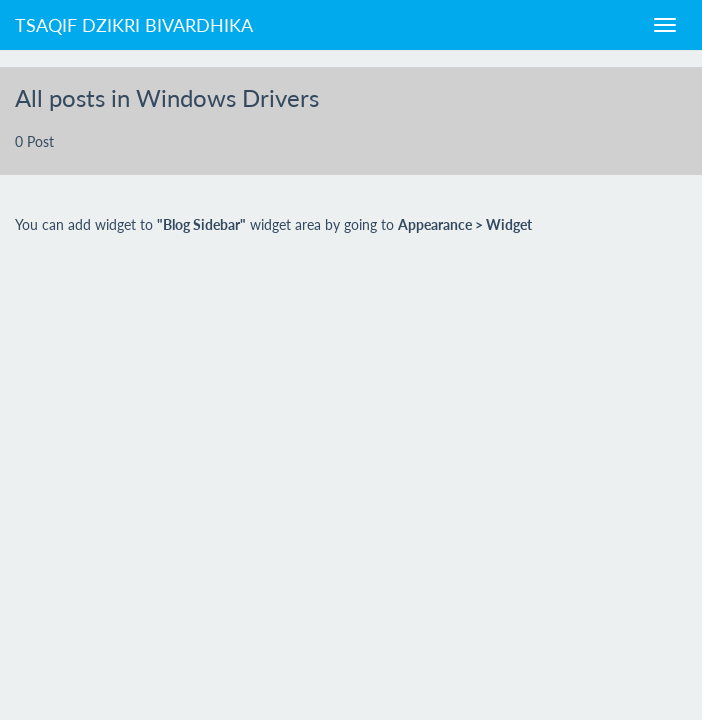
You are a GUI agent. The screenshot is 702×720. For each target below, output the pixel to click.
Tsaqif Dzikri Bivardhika (134, 25)
